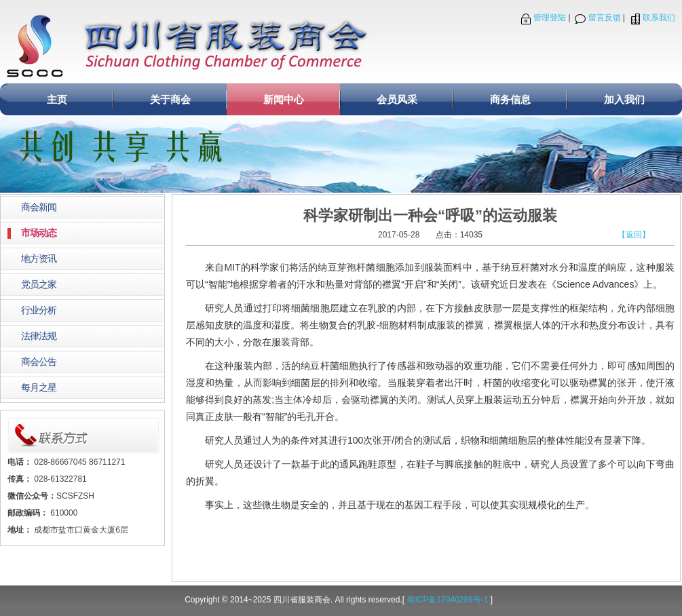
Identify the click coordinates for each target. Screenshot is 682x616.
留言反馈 (605, 18)
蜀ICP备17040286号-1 (447, 600)
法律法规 (39, 336)
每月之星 (39, 388)
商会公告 (39, 362)
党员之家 (39, 285)
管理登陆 (550, 18)
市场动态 (39, 233)
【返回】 (634, 235)
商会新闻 (39, 207)
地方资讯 (39, 259)
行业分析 (39, 310)
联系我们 (659, 18)
